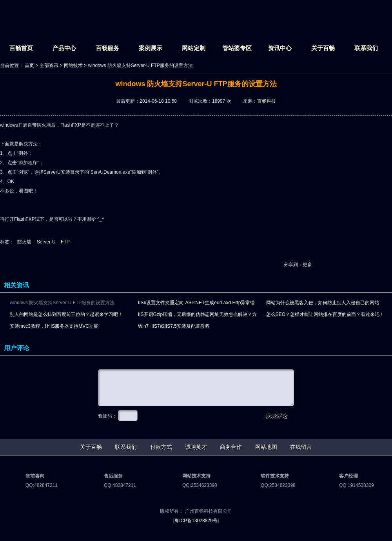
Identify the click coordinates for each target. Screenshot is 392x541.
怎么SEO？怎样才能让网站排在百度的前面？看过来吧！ (325, 314)
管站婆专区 (237, 48)
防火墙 (24, 242)
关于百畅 (323, 48)
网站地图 (266, 447)
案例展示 (151, 48)
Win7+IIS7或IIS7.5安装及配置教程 (174, 326)
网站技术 (73, 65)
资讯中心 (280, 48)
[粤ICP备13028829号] (196, 521)
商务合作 (231, 447)
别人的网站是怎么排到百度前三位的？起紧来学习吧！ (66, 314)
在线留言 (301, 447)
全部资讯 (49, 65)
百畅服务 (107, 48)
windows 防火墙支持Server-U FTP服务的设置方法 (62, 303)
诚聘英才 (196, 447)
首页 (29, 65)
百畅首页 (21, 48)
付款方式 (161, 447)
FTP (65, 242)
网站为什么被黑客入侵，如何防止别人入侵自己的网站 (323, 303)
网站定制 (194, 48)
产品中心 (64, 48)
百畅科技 (267, 101)
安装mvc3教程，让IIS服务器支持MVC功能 (54, 326)
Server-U (46, 242)
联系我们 (366, 48)
